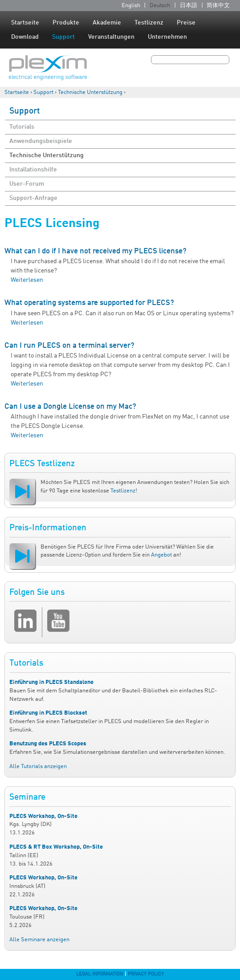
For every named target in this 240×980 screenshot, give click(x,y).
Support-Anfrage (33, 198)
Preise (186, 23)
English (131, 6)
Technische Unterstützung (90, 92)
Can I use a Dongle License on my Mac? (70, 407)
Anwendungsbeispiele (41, 141)
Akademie (107, 23)
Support (63, 37)
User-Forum (27, 184)
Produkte (66, 23)
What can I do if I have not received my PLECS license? (96, 251)
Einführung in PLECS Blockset (48, 713)
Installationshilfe (33, 170)
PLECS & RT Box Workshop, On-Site (56, 847)
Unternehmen (167, 37)
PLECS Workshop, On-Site (43, 816)
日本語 (189, 6)
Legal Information (100, 974)
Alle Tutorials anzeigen (38, 767)
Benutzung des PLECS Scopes (48, 744)
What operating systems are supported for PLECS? (89, 303)
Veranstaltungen (111, 37)
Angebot (161, 555)
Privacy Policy (146, 974)
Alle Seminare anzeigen (39, 940)
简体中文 (218, 6)
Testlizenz (149, 23)
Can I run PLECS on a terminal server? (69, 346)
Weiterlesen (27, 280)
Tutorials (22, 127)
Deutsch (160, 6)
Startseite (25, 23)
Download (25, 37)
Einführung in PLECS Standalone (51, 682)
